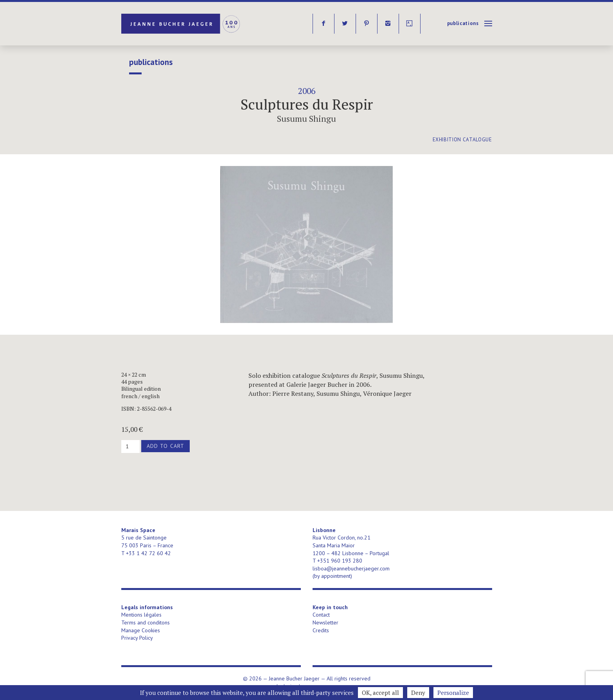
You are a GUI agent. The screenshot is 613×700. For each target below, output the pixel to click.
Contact (321, 615)
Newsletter (325, 622)
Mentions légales (141, 615)
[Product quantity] (130, 447)
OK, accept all (380, 693)
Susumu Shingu (306, 119)
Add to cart (165, 446)
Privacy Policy (137, 638)
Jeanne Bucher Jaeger (181, 24)
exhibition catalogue (462, 140)
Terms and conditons (146, 622)
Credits (321, 630)
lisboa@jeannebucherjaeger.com (351, 568)
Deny (418, 693)
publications (463, 23)
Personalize (453, 693)
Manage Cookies (141, 630)
